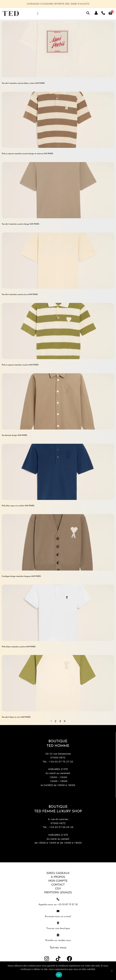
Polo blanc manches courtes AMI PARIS (19, 647)
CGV (58, 889)
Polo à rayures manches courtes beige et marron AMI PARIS (27, 154)
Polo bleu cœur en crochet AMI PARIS (18, 506)
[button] (88, 13)
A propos (58, 877)
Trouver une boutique (58, 928)
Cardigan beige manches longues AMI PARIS (21, 576)
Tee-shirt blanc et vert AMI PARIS (16, 717)
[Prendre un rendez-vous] (58, 935)
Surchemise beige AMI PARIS (14, 435)
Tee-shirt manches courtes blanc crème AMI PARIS (23, 83)
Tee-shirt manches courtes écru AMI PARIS (20, 295)
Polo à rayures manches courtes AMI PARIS (20, 365)
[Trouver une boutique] (58, 923)
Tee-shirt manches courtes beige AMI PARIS (20, 224)
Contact (58, 885)
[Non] (112, 971)
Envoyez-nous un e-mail (58, 917)
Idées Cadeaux (58, 873)
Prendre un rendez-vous (58, 940)
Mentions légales (58, 892)
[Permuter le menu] (38, 14)
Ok (59, 975)
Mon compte (58, 881)
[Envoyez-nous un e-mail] (58, 911)
